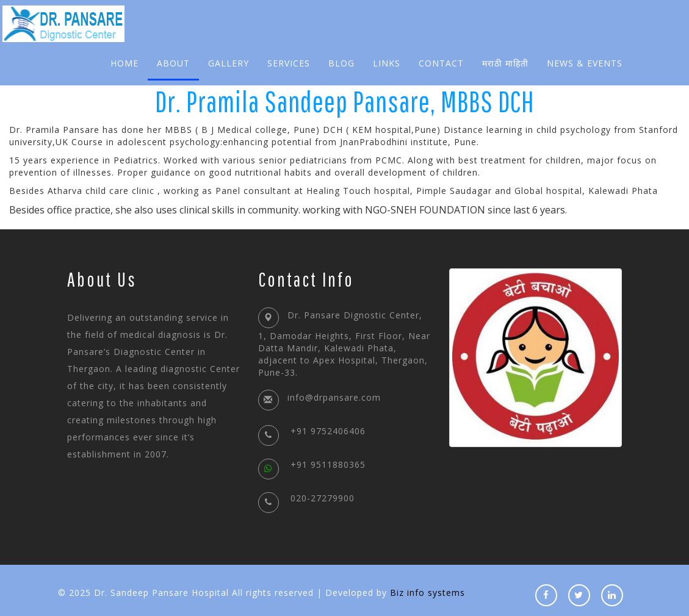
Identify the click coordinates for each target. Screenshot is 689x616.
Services (289, 63)
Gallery (229, 63)
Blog (341, 63)
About (173, 63)
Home (124, 63)
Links (387, 63)
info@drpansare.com (334, 397)
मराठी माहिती (505, 63)
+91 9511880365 (312, 464)
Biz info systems (427, 593)
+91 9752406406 (312, 431)
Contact (441, 63)
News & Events (585, 63)
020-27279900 (306, 498)
